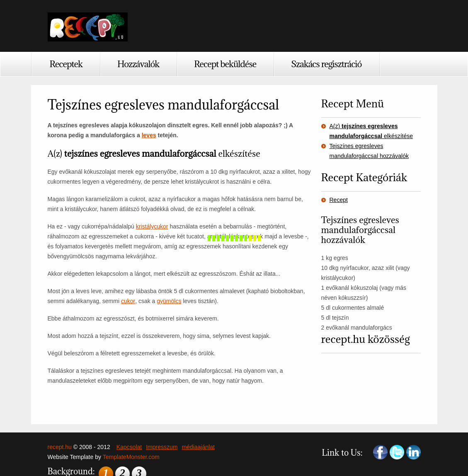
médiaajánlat (198, 447)
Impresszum (162, 447)
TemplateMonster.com (131, 457)
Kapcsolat (129, 447)
